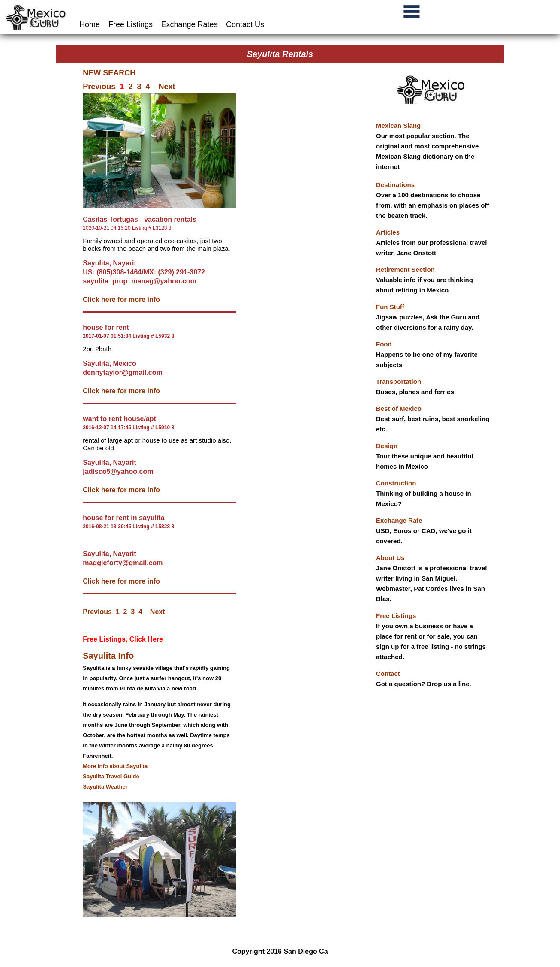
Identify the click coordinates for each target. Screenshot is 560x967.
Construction (396, 483)
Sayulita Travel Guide (111, 776)
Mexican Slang (398, 125)
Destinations (395, 185)
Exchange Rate (399, 520)
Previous (99, 87)
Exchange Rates (190, 24)
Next (167, 87)
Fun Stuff (390, 307)
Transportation (399, 381)
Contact (388, 673)
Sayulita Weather (105, 787)
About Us (390, 558)
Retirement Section (405, 270)
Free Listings (131, 24)
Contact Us (245, 24)
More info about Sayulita (115, 766)
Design (387, 446)
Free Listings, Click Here (123, 639)
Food (384, 344)
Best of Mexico (399, 408)
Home (91, 24)
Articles (388, 232)
